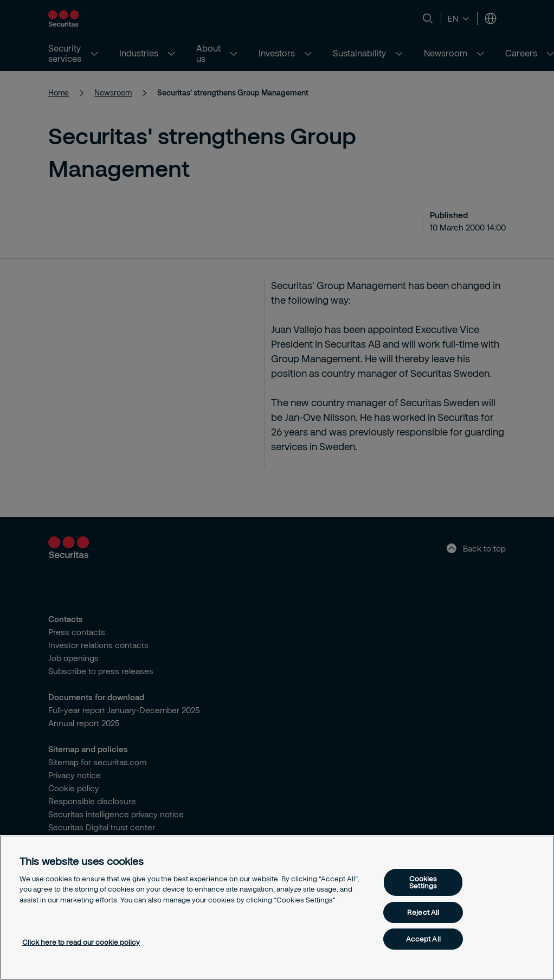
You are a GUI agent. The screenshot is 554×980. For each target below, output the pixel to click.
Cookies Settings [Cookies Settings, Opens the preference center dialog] (423, 882)
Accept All (423, 939)
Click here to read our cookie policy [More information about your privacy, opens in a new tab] (81, 942)
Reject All (423, 912)
